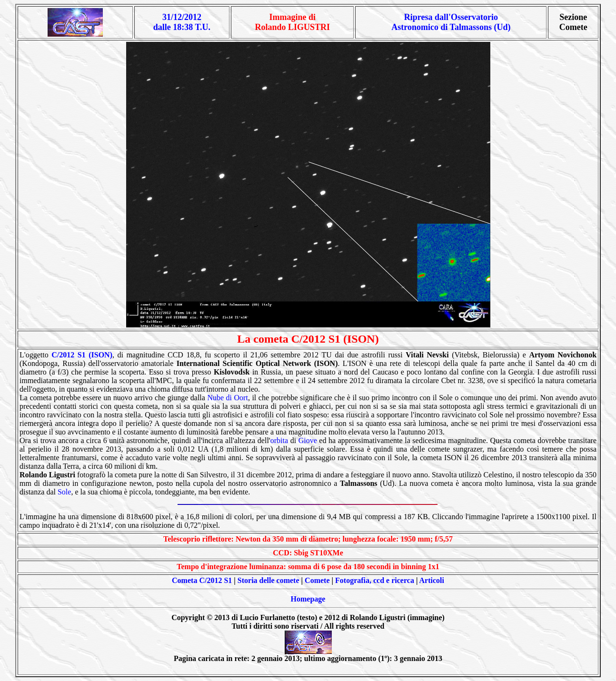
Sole (64, 492)
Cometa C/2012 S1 (202, 580)
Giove (308, 440)
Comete (317, 580)
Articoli (432, 580)
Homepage (308, 599)
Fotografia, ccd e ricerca (375, 580)
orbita (279, 440)
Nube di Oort (227, 398)
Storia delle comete (268, 580)
